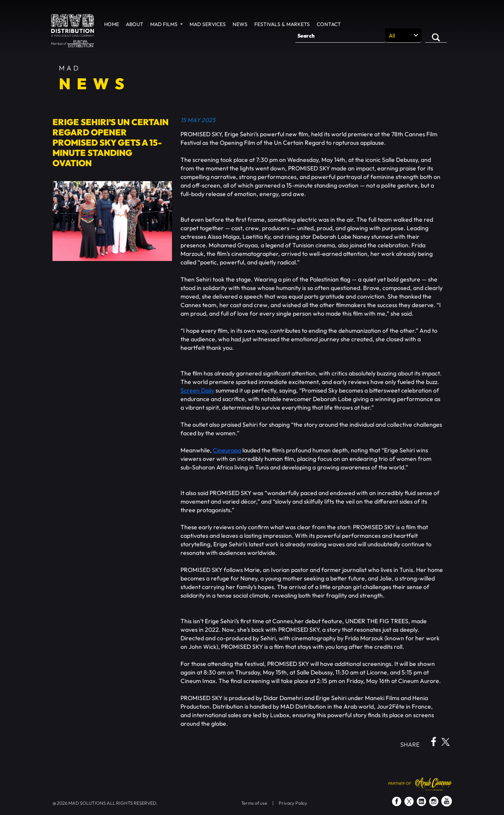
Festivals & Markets (282, 24)
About (135, 24)
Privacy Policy (293, 803)
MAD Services (208, 24)
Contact (329, 24)
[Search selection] (403, 35)
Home (112, 24)
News (240, 24)
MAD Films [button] (165, 24)
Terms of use (254, 803)
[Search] (340, 35)
